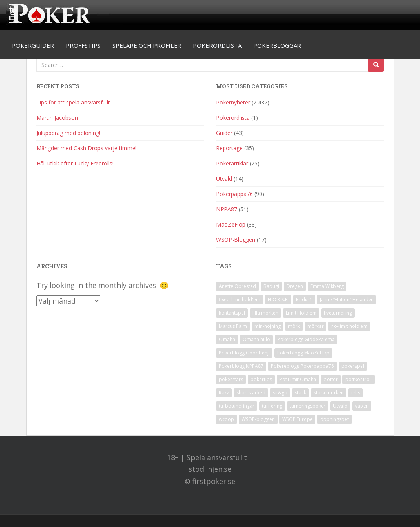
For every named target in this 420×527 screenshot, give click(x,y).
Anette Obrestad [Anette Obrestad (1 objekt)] (237, 286)
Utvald (224, 179)
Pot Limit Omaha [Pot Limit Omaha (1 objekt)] (298, 379)
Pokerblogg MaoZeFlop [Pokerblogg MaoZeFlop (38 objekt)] (303, 353)
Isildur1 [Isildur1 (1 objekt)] (304, 299)
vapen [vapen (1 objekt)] (362, 406)
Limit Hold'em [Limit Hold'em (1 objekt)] (301, 313)
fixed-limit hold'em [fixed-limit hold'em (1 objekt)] (240, 299)
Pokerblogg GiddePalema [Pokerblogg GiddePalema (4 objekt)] (306, 339)
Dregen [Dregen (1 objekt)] (295, 286)
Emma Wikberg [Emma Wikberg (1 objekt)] (327, 286)
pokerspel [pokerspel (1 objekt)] (353, 366)
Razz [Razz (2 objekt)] (224, 393)
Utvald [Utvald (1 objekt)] (340, 406)
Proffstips (83, 45)
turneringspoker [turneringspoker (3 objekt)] (308, 406)
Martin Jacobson (57, 118)
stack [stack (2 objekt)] (300, 393)
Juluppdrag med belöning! (68, 133)
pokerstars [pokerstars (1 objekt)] (231, 379)
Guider (224, 133)
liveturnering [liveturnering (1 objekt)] (338, 313)
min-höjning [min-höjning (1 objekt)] (268, 326)
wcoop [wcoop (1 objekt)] (226, 419)
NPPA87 (227, 209)
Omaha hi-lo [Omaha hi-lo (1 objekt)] (256, 339)
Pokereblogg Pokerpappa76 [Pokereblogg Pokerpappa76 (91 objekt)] (302, 366)
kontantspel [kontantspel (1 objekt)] (232, 313)
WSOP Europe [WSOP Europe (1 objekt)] (297, 419)
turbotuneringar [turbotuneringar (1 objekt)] (237, 406)
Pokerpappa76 (234, 194)
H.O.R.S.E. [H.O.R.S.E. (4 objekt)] (278, 299)
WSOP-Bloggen (236, 240)
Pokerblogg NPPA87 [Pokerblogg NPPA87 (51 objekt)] (241, 366)
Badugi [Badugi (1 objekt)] (271, 286)
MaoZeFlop (231, 224)
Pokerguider (33, 45)
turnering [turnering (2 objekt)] (272, 406)
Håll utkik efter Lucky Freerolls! (75, 163)
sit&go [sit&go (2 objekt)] (280, 393)
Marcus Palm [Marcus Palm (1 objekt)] (233, 326)
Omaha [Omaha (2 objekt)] (227, 339)
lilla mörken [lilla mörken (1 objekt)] (265, 313)
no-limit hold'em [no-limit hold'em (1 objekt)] (349, 326)
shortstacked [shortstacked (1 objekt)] (251, 393)
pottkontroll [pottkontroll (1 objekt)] (359, 379)
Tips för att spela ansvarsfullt (73, 102)
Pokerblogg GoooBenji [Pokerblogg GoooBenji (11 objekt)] (244, 353)
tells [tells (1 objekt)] (356, 393)
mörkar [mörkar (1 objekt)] (315, 326)
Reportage (229, 148)
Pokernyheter (233, 102)
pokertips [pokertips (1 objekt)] (261, 379)
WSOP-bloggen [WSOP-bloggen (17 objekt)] (258, 419)
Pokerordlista (217, 45)
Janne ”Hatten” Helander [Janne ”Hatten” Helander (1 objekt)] (346, 299)
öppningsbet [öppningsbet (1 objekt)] (334, 419)
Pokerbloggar (277, 45)
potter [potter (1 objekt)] (331, 379)
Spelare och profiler (147, 45)
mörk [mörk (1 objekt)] (294, 326)
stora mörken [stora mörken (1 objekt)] (329, 393)
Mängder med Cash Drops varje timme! (87, 148)
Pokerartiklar (232, 163)
